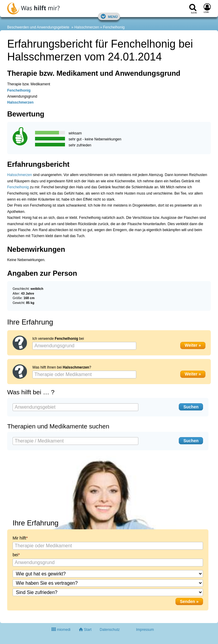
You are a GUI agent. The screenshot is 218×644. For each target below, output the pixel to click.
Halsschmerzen (87, 27)
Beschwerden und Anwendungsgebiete (38, 27)
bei (15, 555)
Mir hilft (19, 538)
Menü (109, 16)
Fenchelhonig (114, 27)
